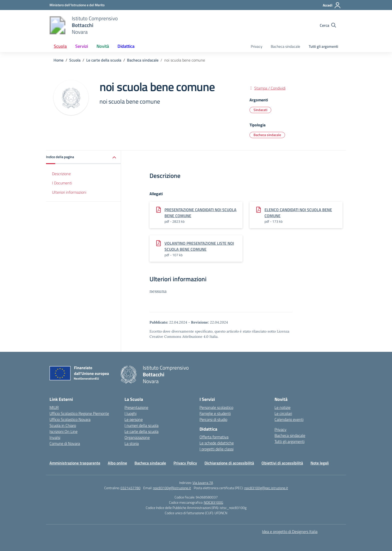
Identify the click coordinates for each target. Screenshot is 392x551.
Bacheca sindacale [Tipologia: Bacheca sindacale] (267, 135)
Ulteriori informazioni (69, 192)
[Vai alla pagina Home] (58, 60)
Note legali (320, 463)
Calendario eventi (289, 419)
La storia (132, 443)
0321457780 (130, 488)
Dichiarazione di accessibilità (229, 463)
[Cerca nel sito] (328, 25)
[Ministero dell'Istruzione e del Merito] (77, 5)
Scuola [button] (60, 46)
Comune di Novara (65, 443)
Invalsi (55, 437)
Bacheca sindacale (285, 46)
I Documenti (62, 183)
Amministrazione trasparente (75, 463)
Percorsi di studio (213, 419)
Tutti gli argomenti (323, 46)
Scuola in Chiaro (63, 425)
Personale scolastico (216, 407)
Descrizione (61, 174)
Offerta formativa (214, 437)
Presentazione (136, 407)
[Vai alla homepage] (57, 25)
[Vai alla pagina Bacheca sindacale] (143, 60)
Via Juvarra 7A (203, 483)
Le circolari (283, 413)
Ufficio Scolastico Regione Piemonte (79, 413)
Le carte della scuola (141, 431)
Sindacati (260, 110)
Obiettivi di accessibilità (282, 463)
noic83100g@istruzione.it (172, 488)
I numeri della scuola (141, 425)
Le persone (134, 419)
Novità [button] (103, 46)
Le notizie (282, 407)
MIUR (54, 407)
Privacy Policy (185, 463)
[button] (83, 157)
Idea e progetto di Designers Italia (290, 531)
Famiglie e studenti (215, 413)
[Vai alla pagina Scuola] (75, 60)
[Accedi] (332, 5)
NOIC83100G (213, 502)
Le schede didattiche (217, 443)
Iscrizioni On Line (63, 431)
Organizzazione (137, 437)
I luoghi (130, 413)
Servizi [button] (82, 46)
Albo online (117, 463)
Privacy (256, 46)
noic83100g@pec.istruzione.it (266, 488)
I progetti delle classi (216, 449)
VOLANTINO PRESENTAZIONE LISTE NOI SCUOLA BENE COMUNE (199, 246)
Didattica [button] (126, 46)
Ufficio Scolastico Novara (70, 419)
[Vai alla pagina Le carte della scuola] (104, 60)
